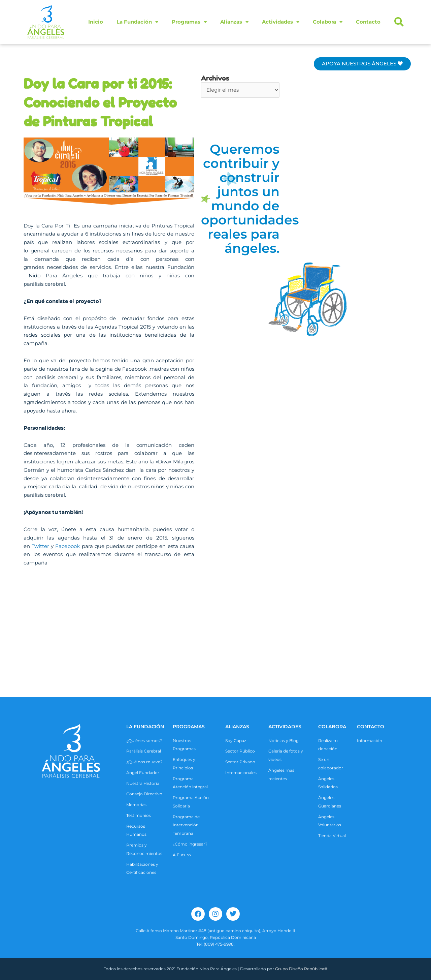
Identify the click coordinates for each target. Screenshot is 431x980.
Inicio (96, 22)
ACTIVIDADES (285, 727)
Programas (189, 22)
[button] (399, 22)
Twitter (40, 546)
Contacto (368, 22)
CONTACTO (371, 727)
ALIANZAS (237, 727)
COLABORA (332, 727)
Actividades (281, 22)
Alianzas (234, 22)
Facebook (68, 546)
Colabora (328, 22)
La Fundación (137, 22)
